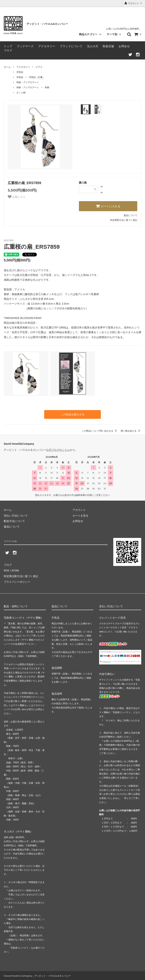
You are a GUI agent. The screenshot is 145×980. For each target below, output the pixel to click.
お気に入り (17, 197)
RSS (7, 570)
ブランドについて (71, 46)
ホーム (7, 67)
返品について (130, 215)
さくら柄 (21, 93)
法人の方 (93, 46)
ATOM (15, 570)
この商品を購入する (72, 414)
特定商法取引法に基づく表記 (21, 576)
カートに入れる (108, 206)
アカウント (134, 3)
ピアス (39, 67)
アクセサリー (47, 46)
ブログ (8, 50)
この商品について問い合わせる (100, 431)
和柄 (47, 88)
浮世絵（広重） (37, 77)
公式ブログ (53, 450)
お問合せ (124, 46)
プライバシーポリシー (17, 581)
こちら (66, 450)
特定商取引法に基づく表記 (124, 220)
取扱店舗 (108, 46)
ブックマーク (25, 46)
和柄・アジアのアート (28, 82)
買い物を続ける (131, 431)
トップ (8, 46)
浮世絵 (20, 72)
